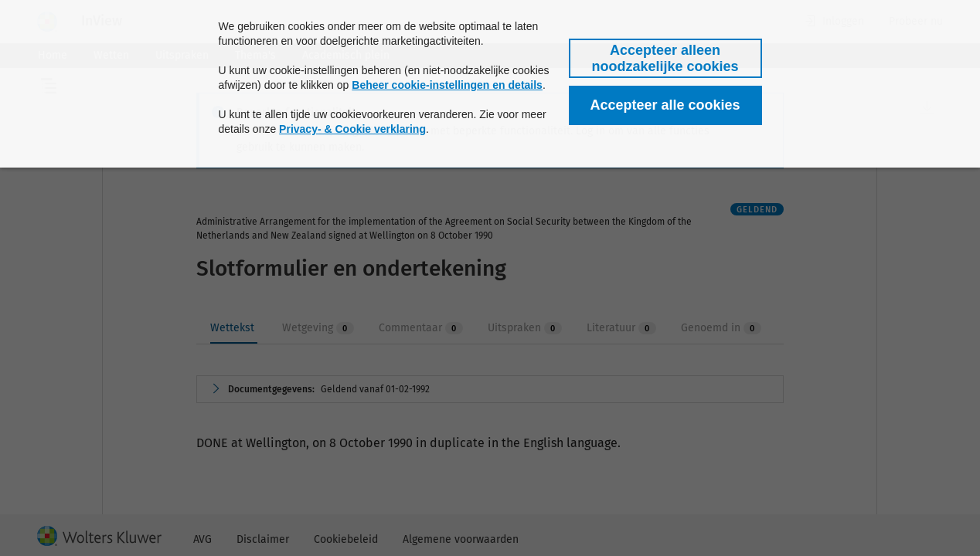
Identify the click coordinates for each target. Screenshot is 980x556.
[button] (665, 58)
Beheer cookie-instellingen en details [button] (447, 85)
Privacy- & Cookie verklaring (352, 129)
